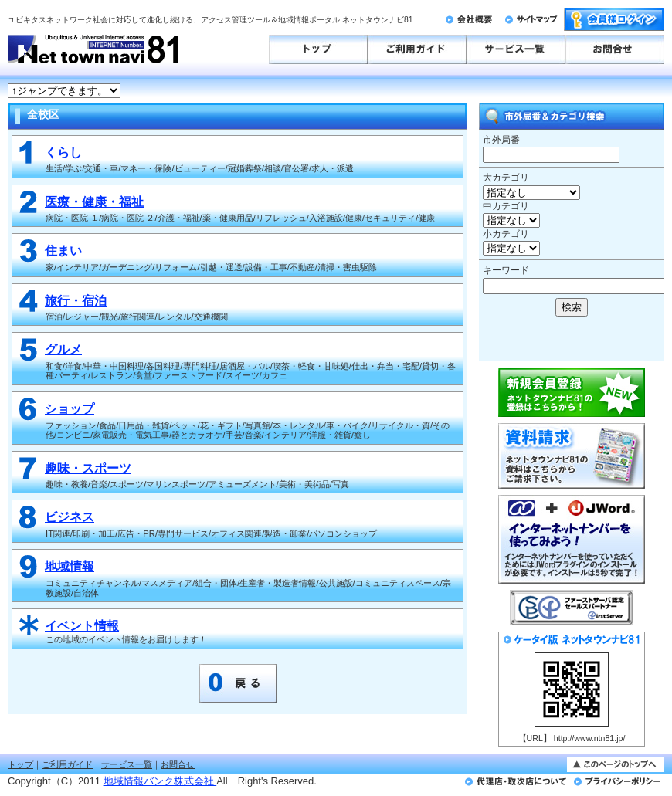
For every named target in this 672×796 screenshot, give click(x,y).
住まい (63, 251)
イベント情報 (82, 626)
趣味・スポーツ (88, 468)
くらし (63, 152)
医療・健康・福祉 (94, 202)
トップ (20, 764)
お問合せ (178, 764)
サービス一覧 (127, 764)
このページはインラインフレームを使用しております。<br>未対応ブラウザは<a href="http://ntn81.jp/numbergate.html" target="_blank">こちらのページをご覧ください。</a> (529, 91)
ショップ (70, 409)
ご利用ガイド (67, 764)
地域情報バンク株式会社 (160, 781)
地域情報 (70, 566)
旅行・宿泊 (76, 301)
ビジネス (70, 517)
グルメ (63, 349)
